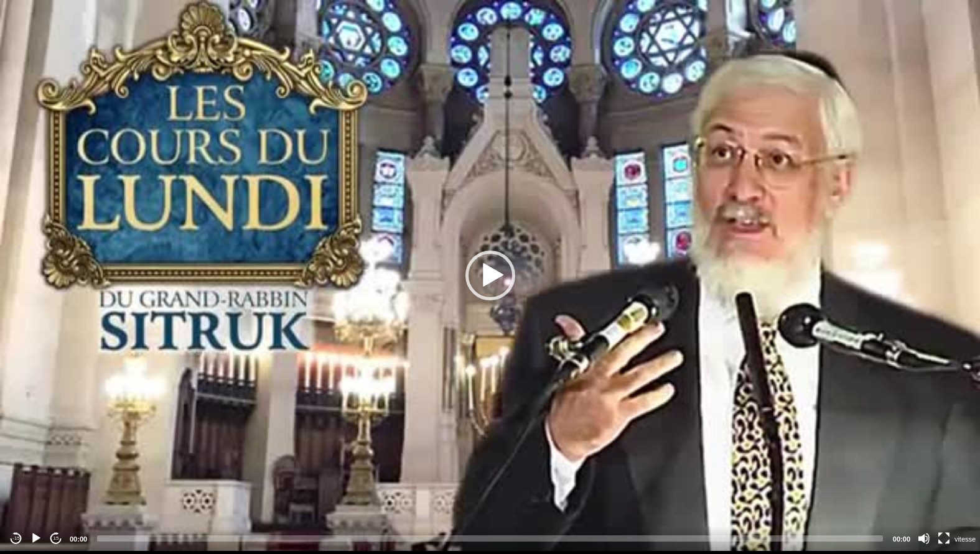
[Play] (36, 538)
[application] (490, 275)
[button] (490, 275)
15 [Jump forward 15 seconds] (56, 538)
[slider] (490, 538)
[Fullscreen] (944, 538)
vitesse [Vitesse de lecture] (965, 539)
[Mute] (924, 538)
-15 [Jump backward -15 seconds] (16, 538)
